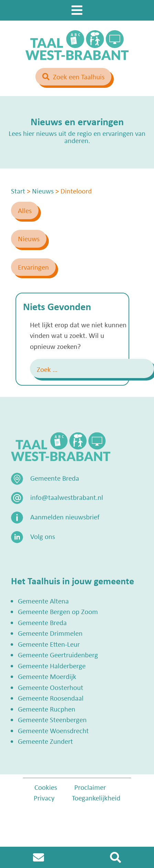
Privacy (44, 798)
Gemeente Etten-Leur (49, 644)
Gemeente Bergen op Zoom (58, 611)
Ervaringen (33, 267)
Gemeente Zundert (45, 741)
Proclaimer (90, 787)
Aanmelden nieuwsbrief (65, 517)
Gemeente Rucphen (47, 709)
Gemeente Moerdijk (47, 676)
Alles (25, 210)
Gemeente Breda (42, 622)
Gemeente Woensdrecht (53, 730)
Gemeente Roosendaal (51, 698)
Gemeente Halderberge (52, 666)
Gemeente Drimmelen (50, 633)
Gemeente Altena (43, 601)
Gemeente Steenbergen (52, 719)
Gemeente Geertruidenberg (58, 655)
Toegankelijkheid (96, 798)
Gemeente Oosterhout (51, 687)
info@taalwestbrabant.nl (67, 497)
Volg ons (43, 536)
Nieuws (29, 238)
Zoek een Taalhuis (79, 77)
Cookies (46, 787)
